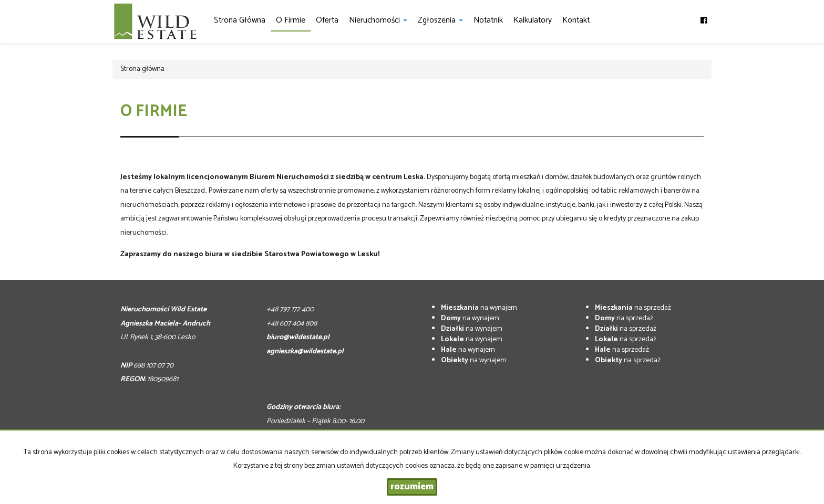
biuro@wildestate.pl (298, 337)
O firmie (291, 20)
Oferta (327, 20)
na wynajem (479, 308)
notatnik (488, 20)
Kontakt (576, 20)
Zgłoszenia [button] (440, 20)
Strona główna (240, 20)
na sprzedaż (633, 308)
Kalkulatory (533, 20)
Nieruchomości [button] (378, 20)
